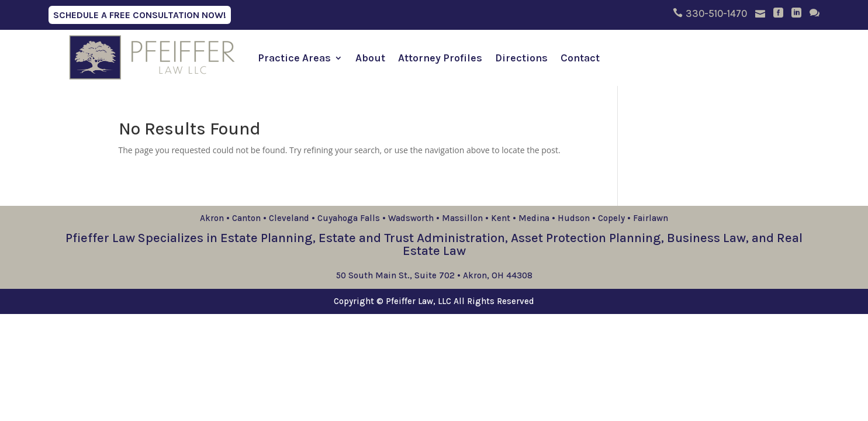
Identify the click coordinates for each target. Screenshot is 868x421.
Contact (580, 58)
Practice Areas (294, 58)
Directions (521, 58)
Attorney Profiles (440, 58)
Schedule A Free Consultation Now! (140, 15)
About (370, 58)
